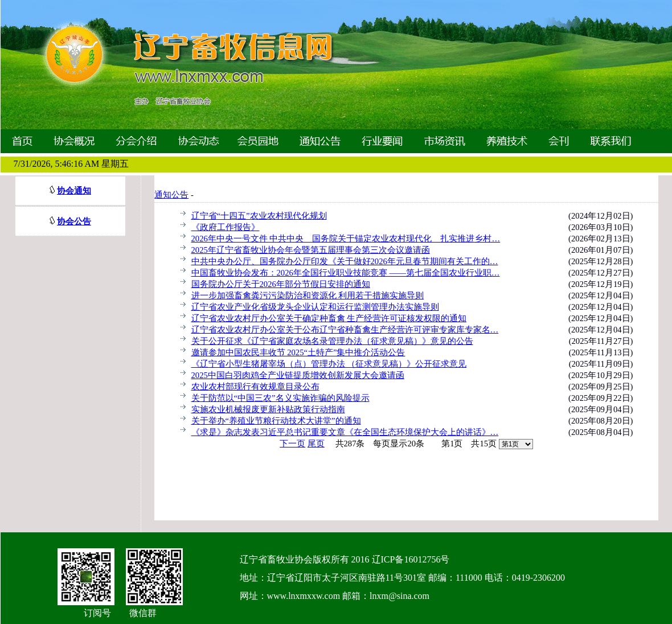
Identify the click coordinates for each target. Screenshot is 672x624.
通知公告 (171, 195)
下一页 (292, 444)
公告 (83, 221)
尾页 (316, 444)
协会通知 (74, 191)
